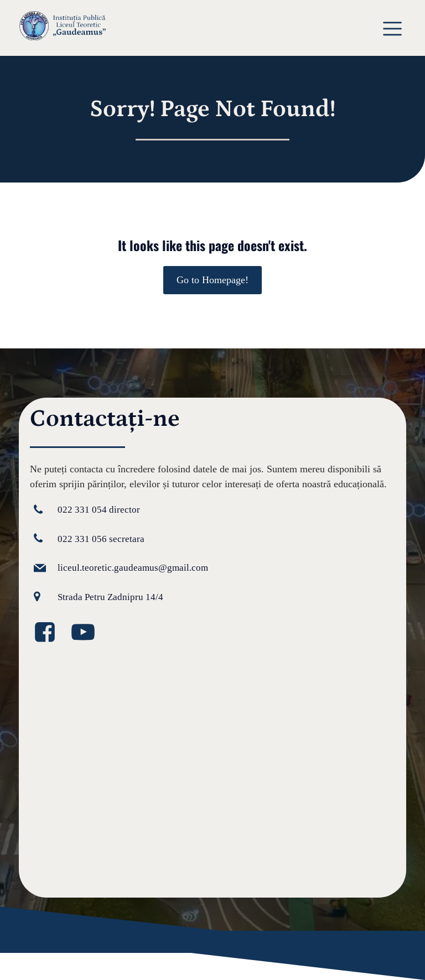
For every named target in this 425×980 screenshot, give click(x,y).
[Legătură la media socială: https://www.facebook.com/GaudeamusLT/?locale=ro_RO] (49, 633)
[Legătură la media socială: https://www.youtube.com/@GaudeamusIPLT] (87, 633)
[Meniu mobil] (393, 28)
